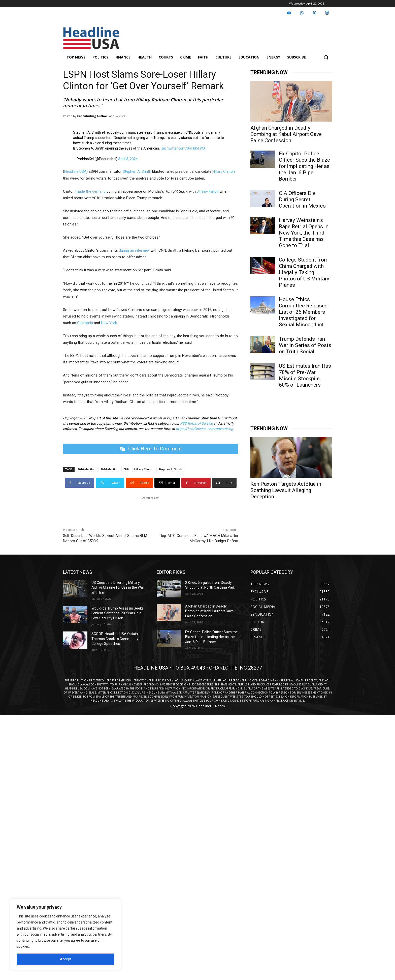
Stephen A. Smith (137, 171)
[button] (326, 57)
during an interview (134, 250)
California (85, 323)
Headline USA (75, 171)
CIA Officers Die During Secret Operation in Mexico (302, 199)
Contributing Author (92, 116)
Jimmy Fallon (208, 191)
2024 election (109, 469)
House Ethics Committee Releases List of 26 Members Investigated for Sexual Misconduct (303, 312)
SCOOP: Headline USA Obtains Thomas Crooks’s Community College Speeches (116, 639)
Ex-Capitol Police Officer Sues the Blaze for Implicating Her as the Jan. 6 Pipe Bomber (304, 166)
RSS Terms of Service (196, 423)
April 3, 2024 (128, 159)
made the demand (91, 191)
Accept (66, 959)
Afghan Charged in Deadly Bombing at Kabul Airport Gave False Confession (286, 134)
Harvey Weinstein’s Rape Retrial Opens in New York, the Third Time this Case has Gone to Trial (304, 233)
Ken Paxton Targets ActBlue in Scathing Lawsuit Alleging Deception (286, 490)
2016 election (87, 469)
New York (109, 323)
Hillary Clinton (224, 171)
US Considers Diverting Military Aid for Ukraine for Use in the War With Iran (118, 587)
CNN (126, 469)
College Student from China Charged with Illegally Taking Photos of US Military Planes (304, 272)
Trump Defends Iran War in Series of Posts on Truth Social (305, 345)
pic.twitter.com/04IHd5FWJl (184, 148)
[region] (65, 934)
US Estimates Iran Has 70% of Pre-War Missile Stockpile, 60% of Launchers (305, 375)
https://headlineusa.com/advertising (204, 429)
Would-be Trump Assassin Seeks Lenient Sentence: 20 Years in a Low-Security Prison (118, 613)
